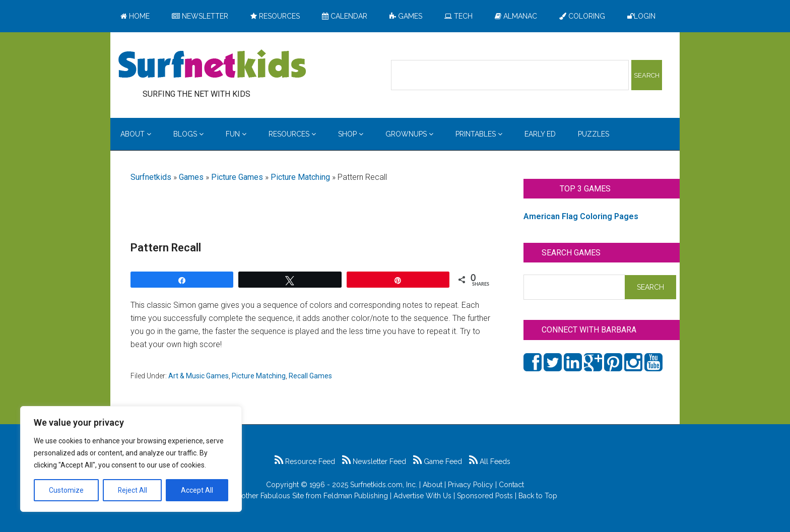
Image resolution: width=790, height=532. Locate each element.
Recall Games (310, 376)
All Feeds (490, 461)
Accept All (197, 490)
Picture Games (237, 177)
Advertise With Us (422, 496)
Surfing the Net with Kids (212, 65)
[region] (131, 459)
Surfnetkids (151, 177)
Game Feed (438, 461)
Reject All (132, 490)
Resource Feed (305, 461)
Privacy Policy (471, 485)
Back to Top (538, 496)
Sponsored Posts (485, 496)
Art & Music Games (199, 376)
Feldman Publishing (356, 496)
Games (191, 177)
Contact (511, 485)
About (433, 485)
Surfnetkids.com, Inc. (384, 485)
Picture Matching (300, 177)
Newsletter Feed (374, 461)
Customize (66, 490)
